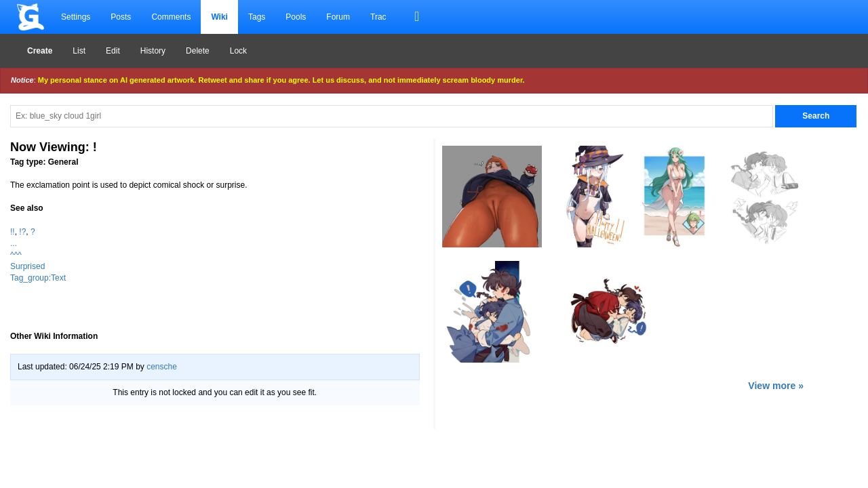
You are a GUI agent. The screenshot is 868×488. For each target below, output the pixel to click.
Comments (171, 17)
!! (13, 232)
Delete (198, 51)
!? (22, 232)
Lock (238, 51)
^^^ (16, 255)
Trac (378, 17)
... (14, 243)
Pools (296, 17)
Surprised (27, 266)
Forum (338, 17)
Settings (76, 17)
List (79, 51)
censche (162, 367)
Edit (113, 51)
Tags (257, 17)
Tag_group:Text (38, 278)
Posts (121, 17)
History (153, 51)
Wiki (219, 17)
